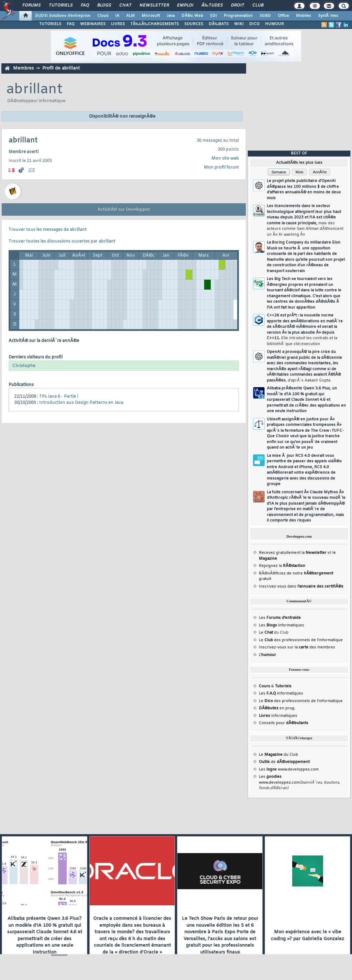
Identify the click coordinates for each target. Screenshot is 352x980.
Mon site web (225, 159)
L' (267, 655)
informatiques (278, 716)
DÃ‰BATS (219, 24)
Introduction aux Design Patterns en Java (81, 403)
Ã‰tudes (212, 6)
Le (266, 633)
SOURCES (194, 24)
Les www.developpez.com (289, 769)
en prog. (277, 708)
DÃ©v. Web (192, 16)
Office (283, 16)
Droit (238, 6)
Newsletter (154, 6)
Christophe (24, 366)
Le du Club (278, 755)
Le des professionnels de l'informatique (301, 640)
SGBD (265, 16)
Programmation (238, 16)
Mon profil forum (221, 168)
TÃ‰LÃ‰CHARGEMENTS (155, 24)
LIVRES (118, 24)
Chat (125, 6)
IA (117, 16)
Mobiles (304, 16)
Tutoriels (61, 6)
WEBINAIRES (93, 24)
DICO (254, 24)
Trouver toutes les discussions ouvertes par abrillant (62, 241)
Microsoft (151, 16)
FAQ (85, 6)
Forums (31, 6)
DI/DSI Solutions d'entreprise (63, 16)
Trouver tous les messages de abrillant (48, 230)
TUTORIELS (50, 24)
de (284, 762)
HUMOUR (274, 24)
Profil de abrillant (61, 68)
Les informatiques (282, 625)
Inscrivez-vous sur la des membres (297, 647)
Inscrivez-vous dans (301, 586)
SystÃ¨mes (328, 16)
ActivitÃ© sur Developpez (124, 210)
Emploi (185, 6)
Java (171, 16)
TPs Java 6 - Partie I (59, 397)
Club (258, 6)
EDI (213, 16)
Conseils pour (284, 723)
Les (280, 618)
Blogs (104, 6)
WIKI (239, 24)
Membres (23, 68)
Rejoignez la (282, 566)
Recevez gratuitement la (293, 553)
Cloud (103, 16)
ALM (130, 16)
